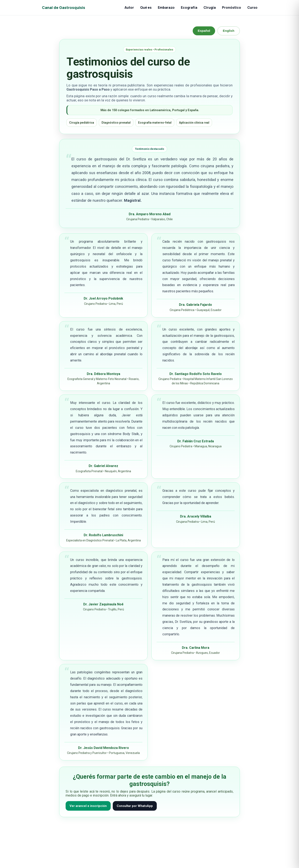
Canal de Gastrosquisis (64, 7)
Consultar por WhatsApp (135, 806)
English (228, 31)
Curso (252, 7)
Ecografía (189, 7)
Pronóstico (232, 7)
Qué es (146, 7)
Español (203, 31)
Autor (129, 7)
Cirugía (210, 7)
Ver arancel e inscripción (88, 806)
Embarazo (166, 7)
